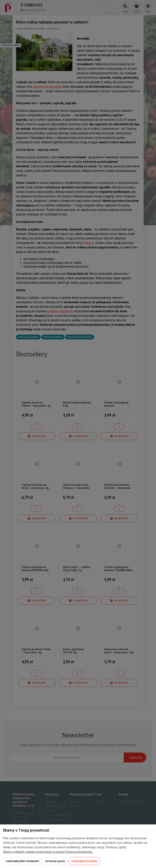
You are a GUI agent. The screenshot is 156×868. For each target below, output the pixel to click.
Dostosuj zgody (55, 861)
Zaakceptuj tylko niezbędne (22, 861)
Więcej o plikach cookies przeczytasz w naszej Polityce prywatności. (48, 852)
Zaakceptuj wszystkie (84, 861)
